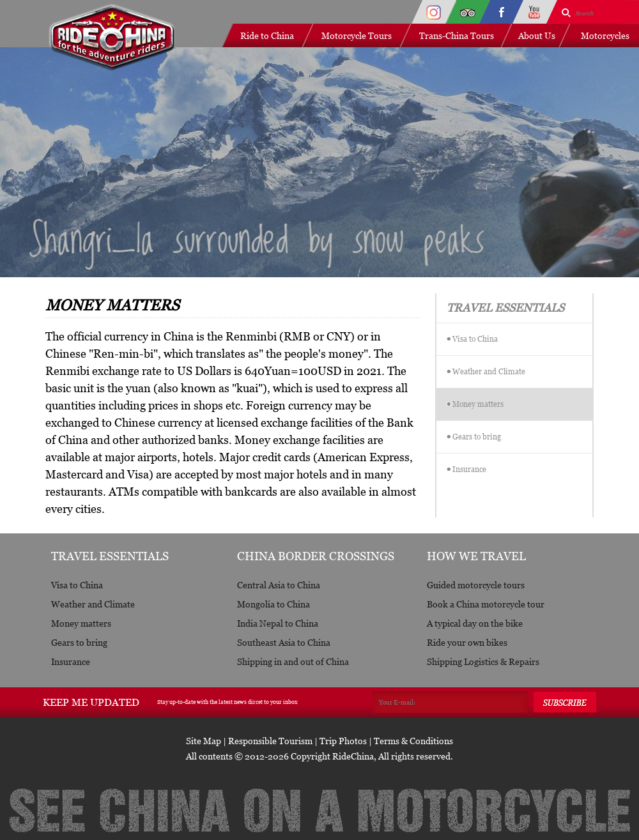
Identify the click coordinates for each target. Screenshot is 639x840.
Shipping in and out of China (293, 661)
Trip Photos (343, 741)
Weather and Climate (489, 371)
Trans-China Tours (457, 35)
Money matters (478, 404)
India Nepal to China (278, 623)
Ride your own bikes (467, 642)
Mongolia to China (273, 604)
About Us (537, 35)
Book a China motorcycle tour (486, 604)
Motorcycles (605, 35)
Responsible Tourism (270, 741)
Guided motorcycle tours (476, 585)
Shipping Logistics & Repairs (483, 661)
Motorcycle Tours (357, 35)
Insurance (469, 469)
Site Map (204, 741)
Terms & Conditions (413, 741)
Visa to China (475, 339)
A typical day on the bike (475, 623)
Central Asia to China (279, 585)
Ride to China (267, 35)
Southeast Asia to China (284, 642)
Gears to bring (477, 437)
